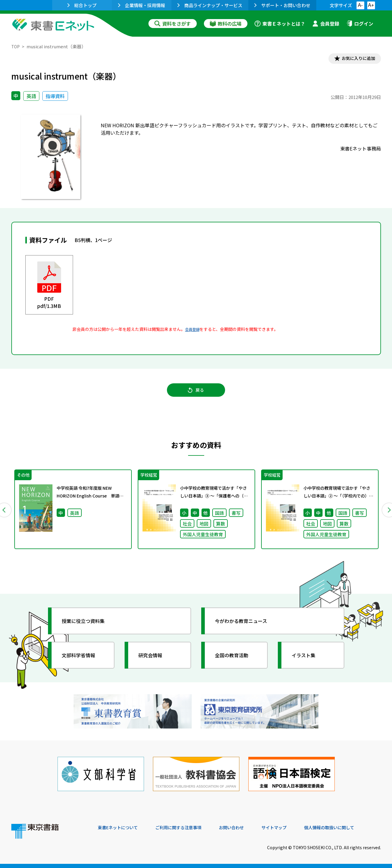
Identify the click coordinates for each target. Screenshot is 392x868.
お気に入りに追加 (355, 59)
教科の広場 (226, 24)
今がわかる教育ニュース (246, 628)
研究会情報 (154, 662)
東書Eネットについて (121, 827)
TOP (16, 46)
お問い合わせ (246, 827)
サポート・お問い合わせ (282, 5)
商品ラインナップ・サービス (210, 5)
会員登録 (326, 24)
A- (360, 5)
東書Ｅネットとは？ (280, 24)
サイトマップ (292, 827)
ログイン (360, 24)
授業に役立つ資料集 (88, 628)
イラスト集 (307, 662)
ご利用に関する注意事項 (188, 827)
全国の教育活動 (235, 662)
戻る (196, 394)
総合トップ (82, 5)
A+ (371, 5)
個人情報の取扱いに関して (352, 827)
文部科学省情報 (82, 662)
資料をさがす (173, 24)
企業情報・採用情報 (142, 5)
